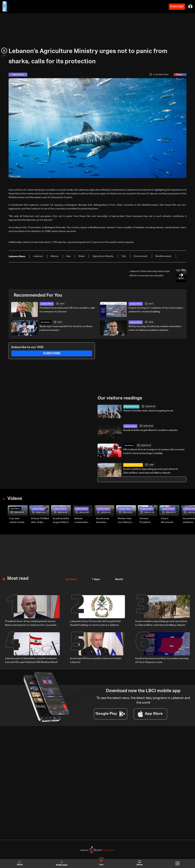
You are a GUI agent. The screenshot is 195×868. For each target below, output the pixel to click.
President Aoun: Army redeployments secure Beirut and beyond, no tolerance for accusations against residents (32, 623)
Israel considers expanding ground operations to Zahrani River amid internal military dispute (151, 471)
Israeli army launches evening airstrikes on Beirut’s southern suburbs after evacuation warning (104, 521)
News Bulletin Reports (133, 465)
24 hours (71, 579)
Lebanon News (47, 304)
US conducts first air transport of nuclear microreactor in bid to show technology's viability (154, 451)
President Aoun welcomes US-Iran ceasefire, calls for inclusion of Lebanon (67, 310)
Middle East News (131, 407)
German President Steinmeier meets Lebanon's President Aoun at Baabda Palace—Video (148, 521)
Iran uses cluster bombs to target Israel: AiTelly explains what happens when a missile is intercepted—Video (18, 521)
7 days (95, 579)
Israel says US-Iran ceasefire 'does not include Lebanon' (96, 660)
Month (118, 579)
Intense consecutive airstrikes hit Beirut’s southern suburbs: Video (83, 521)
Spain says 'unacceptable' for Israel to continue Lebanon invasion (66, 328)
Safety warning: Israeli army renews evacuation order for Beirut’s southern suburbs (155, 328)
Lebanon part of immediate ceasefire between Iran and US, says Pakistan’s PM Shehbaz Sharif (31, 660)
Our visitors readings (120, 398)
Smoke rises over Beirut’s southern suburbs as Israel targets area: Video (125, 521)
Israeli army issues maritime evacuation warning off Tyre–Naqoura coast (162, 660)
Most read (18, 578)
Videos (15, 498)
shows (139, 863)
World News (45, 322)
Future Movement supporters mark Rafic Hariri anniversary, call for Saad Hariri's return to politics (170, 521)
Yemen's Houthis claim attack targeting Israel (148, 411)
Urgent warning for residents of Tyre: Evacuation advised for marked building (156, 310)
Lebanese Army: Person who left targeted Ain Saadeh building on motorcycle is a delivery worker (95, 623)
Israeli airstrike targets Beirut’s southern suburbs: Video (61, 521)
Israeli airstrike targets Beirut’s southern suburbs (150, 430)
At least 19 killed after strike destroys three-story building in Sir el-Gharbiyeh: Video (40, 521)
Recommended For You (38, 295)
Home (20, 863)
